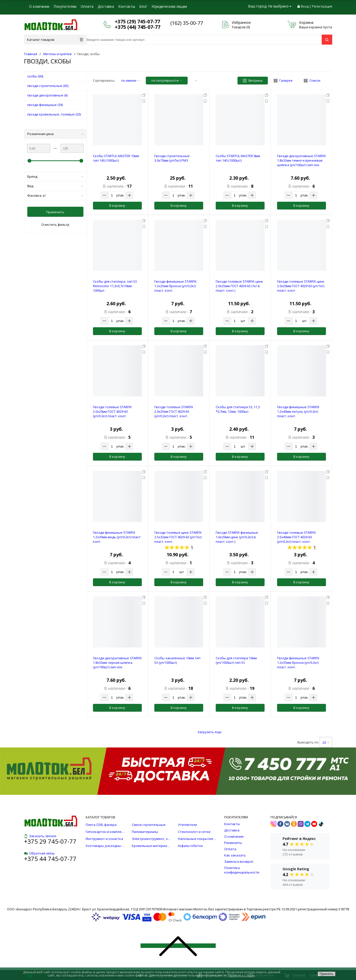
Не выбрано (280, 6)
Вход (305, 6)
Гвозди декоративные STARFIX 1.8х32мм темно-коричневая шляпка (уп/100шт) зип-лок (302, 160)
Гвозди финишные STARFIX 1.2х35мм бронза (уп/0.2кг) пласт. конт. (298, 663)
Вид (55, 186)
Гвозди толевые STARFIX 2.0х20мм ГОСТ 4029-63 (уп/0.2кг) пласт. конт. (112, 411)
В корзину (117, 205)
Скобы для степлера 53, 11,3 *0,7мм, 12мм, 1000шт (238, 409)
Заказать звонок (40, 836)
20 (326, 742)
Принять (327, 974)
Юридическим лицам (169, 6)
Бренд (55, 176)
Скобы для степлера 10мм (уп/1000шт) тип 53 (236, 660)
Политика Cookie (241, 975)
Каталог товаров (55, 40)
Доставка (106, 6)
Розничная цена (55, 134)
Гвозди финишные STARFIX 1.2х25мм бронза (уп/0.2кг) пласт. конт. (175, 286)
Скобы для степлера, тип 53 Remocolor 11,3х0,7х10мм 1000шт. (115, 286)
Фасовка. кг (55, 195)
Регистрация (322, 6)
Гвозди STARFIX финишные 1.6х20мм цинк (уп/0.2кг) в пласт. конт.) (237, 537)
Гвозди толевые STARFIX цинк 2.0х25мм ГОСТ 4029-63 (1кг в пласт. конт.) (239, 286)
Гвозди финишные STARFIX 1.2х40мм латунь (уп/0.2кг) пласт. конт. (298, 411)
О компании (39, 6)
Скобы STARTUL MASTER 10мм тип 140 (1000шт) (116, 158)
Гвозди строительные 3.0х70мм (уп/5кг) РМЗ (172, 158)
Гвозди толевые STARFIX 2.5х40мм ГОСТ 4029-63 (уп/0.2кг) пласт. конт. (296, 537)
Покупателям (65, 6)
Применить (55, 212)
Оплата (87, 6)
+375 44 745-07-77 (50, 859)
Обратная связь (39, 853)
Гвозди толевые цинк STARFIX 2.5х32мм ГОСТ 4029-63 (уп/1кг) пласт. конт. (178, 537)
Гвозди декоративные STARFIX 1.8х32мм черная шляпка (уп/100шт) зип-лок (117, 663)
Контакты (127, 6)
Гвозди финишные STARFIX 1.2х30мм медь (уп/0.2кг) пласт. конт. (117, 537)
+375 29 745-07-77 (50, 841)
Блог (143, 6)
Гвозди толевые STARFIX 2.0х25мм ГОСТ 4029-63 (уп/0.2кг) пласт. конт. (174, 411)
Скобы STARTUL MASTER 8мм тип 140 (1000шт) (238, 158)
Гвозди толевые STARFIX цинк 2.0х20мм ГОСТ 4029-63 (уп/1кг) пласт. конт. (301, 286)
